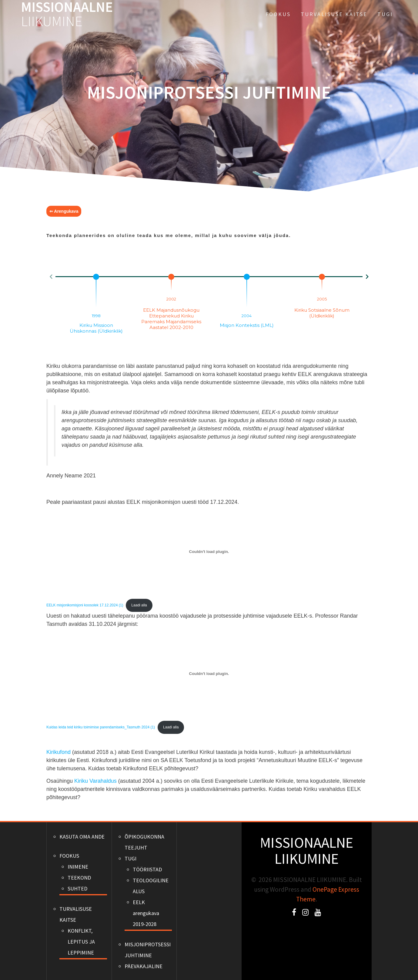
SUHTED (77, 888)
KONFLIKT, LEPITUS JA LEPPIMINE (81, 942)
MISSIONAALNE (67, 14)
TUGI (385, 14)
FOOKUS (278, 14)
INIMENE (78, 867)
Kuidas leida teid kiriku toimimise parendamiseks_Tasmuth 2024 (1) (101, 727)
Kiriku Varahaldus (95, 781)
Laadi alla (139, 605)
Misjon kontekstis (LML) (247, 325)
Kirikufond (59, 752)
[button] (51, 277)
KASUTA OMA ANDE (82, 837)
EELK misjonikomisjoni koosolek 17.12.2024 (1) (85, 605)
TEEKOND (79, 878)
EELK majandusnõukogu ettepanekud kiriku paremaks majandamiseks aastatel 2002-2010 (171, 319)
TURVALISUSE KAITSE (334, 14)
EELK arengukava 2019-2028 (146, 913)
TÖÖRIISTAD (147, 869)
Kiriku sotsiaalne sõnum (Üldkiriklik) (322, 313)
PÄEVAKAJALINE (144, 966)
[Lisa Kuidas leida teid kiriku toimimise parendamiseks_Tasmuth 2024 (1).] (209, 673)
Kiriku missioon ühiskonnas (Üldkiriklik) (96, 328)
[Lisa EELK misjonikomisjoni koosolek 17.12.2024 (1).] (209, 551)
